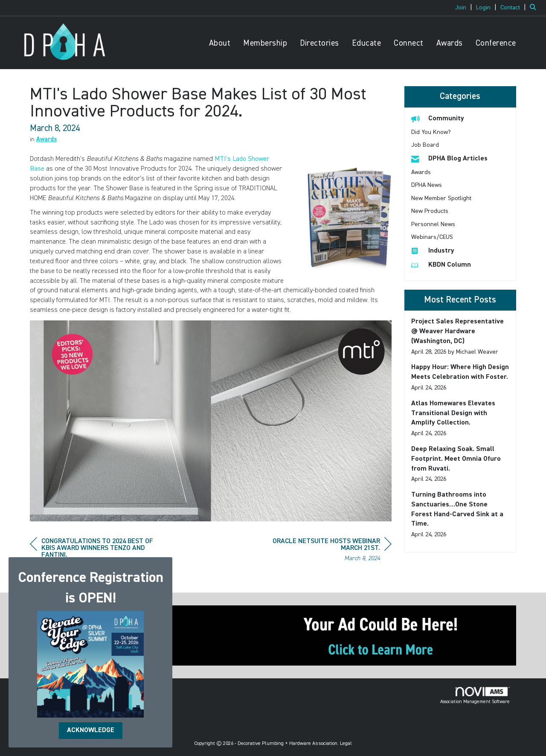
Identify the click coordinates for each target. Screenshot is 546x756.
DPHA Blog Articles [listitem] (449, 158)
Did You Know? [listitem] (431, 132)
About (220, 43)
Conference (496, 43)
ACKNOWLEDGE (91, 730)
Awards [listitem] (421, 172)
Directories (319, 43)
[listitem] (465, 8)
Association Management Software (475, 695)
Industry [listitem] (433, 251)
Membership (265, 43)
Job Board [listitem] (425, 145)
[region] (328, 551)
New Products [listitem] (430, 211)
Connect (409, 43)
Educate (367, 43)
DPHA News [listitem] (427, 185)
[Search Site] (535, 8)
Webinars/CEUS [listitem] (432, 237)
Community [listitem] (438, 118)
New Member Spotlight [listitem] (441, 198)
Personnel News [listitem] (433, 224)
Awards (450, 43)
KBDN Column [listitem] (441, 265)
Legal (346, 744)
